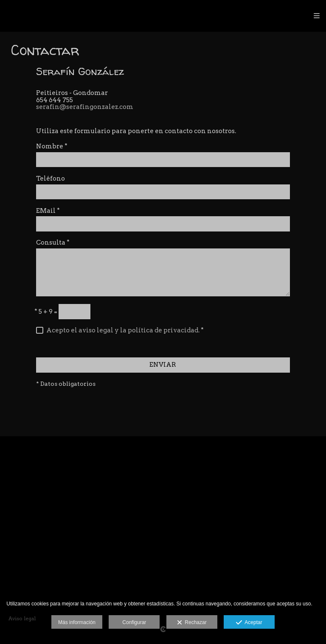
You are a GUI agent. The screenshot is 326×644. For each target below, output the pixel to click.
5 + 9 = (46, 312)
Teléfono (51, 179)
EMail (48, 211)
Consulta (53, 243)
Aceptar (249, 623)
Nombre (52, 146)
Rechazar (192, 623)
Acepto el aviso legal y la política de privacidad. (123, 330)
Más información (77, 622)
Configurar (134, 622)
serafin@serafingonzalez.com (85, 107)
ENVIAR (163, 365)
